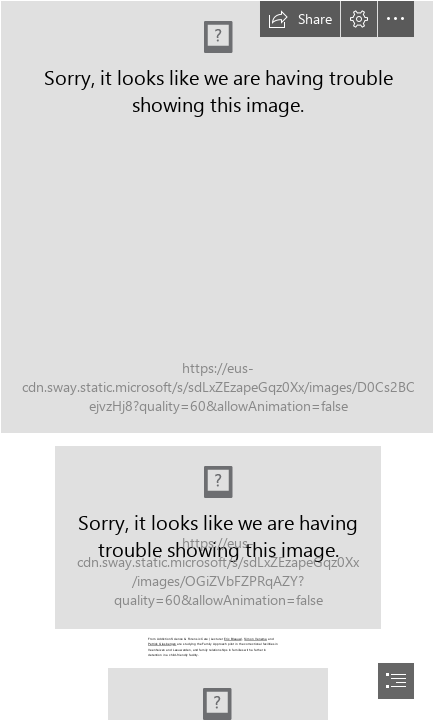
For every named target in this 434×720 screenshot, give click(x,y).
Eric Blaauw (232, 639)
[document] (217, 360)
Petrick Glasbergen (162, 644)
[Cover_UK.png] (217, 217)
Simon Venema (255, 639)
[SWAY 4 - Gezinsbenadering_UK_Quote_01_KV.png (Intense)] (217, 536)
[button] (300, 19)
